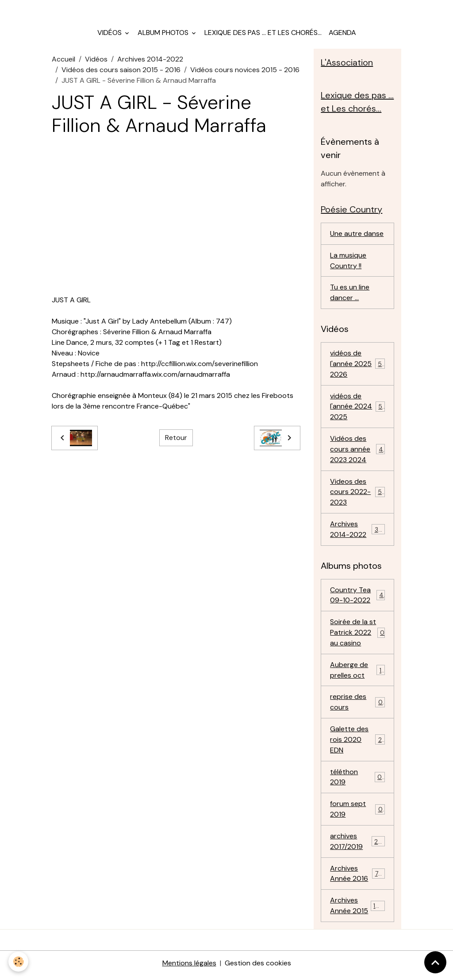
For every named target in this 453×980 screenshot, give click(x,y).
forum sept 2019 (357, 813)
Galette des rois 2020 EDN (357, 743)
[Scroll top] (435, 962)
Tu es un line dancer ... (350, 294)
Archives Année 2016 (358, 878)
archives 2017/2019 (358, 845)
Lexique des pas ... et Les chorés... (263, 33)
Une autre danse (357, 235)
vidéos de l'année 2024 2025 (358, 408)
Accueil (63, 60)
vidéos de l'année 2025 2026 (358, 365)
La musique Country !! (348, 262)
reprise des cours (357, 705)
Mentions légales (189, 967)
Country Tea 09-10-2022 (357, 598)
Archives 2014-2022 (150, 60)
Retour (176, 439)
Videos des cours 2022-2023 (358, 494)
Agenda (342, 33)
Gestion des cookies (258, 967)
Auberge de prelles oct (357, 673)
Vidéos (110, 33)
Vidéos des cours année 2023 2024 (358, 451)
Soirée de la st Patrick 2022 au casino (357, 635)
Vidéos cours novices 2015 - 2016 (245, 71)
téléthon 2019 (357, 781)
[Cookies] (19, 962)
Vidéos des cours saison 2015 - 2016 (121, 71)
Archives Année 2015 (359, 910)
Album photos (164, 33)
